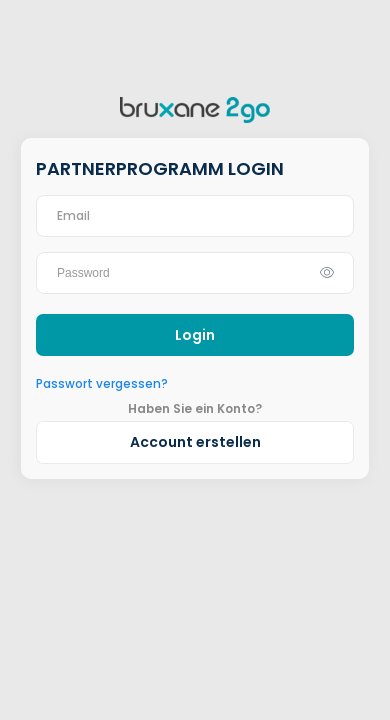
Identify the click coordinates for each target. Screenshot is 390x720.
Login (195, 335)
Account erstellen (195, 442)
